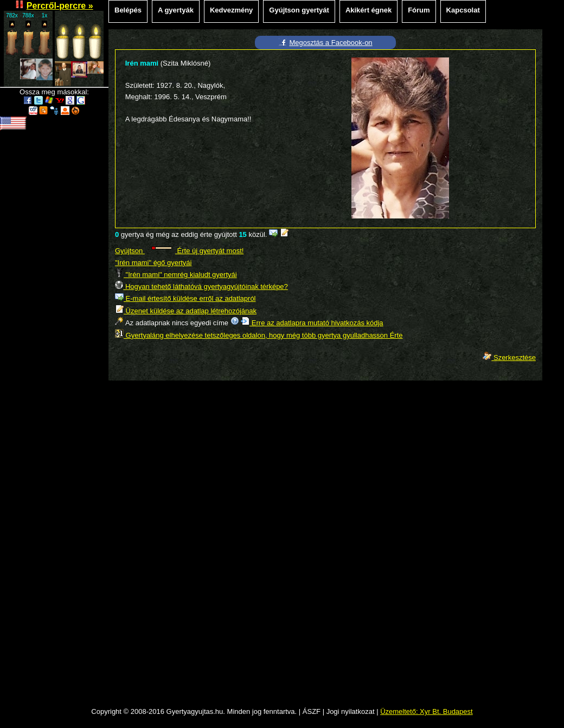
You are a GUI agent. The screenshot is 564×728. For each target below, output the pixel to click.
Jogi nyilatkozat (351, 711)
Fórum (419, 10)
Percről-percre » (60, 6)
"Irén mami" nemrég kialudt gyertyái (176, 275)
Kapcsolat (463, 10)
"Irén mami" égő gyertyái (153, 263)
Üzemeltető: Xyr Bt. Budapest (427, 711)
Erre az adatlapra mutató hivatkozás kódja (312, 323)
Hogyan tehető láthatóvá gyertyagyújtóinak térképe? (201, 286)
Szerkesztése (509, 357)
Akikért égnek (368, 10)
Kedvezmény (231, 10)
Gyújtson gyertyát (299, 10)
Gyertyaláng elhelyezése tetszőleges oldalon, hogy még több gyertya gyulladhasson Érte (259, 335)
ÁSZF (312, 711)
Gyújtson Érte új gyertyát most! (179, 251)
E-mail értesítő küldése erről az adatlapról (185, 298)
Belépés (128, 10)
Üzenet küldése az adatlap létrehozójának (186, 311)
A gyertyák (176, 10)
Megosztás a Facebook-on (331, 43)
